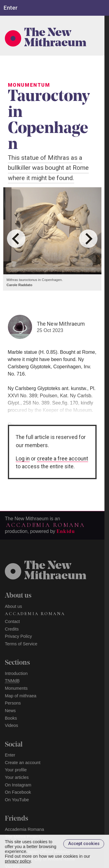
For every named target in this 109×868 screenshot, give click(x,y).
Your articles (17, 777)
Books (11, 718)
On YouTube (17, 800)
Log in (23, 459)
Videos (12, 725)
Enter (10, 755)
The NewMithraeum (55, 571)
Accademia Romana (45, 525)
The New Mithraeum (55, 38)
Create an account (23, 763)
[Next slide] (88, 239)
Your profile (16, 770)
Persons (13, 703)
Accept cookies (84, 844)
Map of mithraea (21, 696)
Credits (12, 629)
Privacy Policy (18, 636)
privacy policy (18, 861)
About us (13, 606)
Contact (12, 621)
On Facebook (18, 792)
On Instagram (18, 785)
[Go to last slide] (16, 239)
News (10, 711)
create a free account (63, 459)
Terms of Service (21, 644)
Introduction (16, 673)
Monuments (16, 688)
